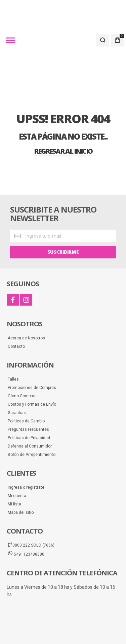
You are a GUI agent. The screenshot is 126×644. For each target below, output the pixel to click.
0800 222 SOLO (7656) (31, 506)
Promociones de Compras (32, 349)
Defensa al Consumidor (30, 408)
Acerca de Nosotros (26, 300)
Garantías (17, 374)
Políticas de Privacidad (29, 399)
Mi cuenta (17, 457)
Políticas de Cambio (26, 383)
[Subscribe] (63, 214)
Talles (13, 341)
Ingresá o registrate (26, 449)
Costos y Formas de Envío (32, 366)
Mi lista (14, 466)
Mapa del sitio (21, 474)
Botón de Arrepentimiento (32, 416)
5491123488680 (26, 515)
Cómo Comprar (22, 357)
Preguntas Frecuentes (28, 391)
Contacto (16, 308)
